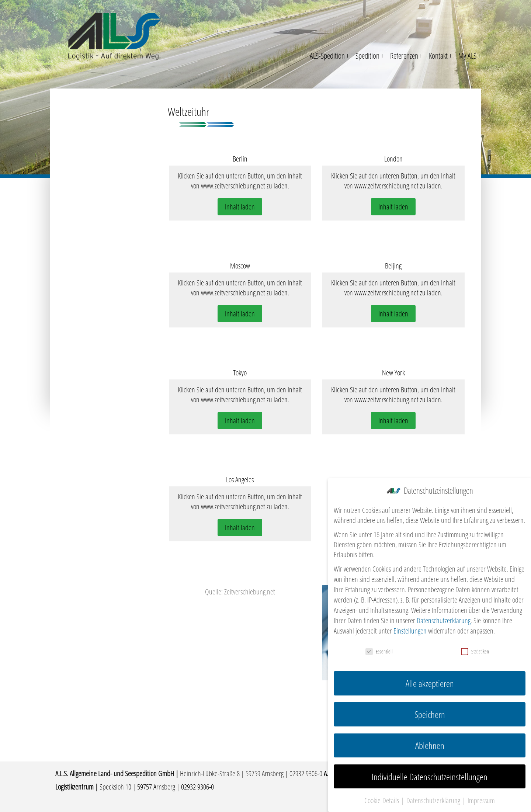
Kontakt (440, 56)
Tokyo (240, 373)
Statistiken (475, 649)
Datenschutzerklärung (444, 618)
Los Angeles (240, 480)
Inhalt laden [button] (240, 207)
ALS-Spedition (329, 56)
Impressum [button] (481, 798)
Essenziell (379, 649)
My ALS (470, 56)
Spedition (370, 56)
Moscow (240, 266)
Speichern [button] (430, 712)
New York (393, 373)
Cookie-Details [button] (382, 798)
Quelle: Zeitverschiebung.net (240, 592)
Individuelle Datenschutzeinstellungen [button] (430, 774)
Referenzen (406, 56)
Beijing (393, 266)
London (393, 159)
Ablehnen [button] (430, 743)
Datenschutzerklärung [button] (434, 798)
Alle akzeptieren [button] (430, 681)
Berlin (240, 159)
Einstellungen (410, 628)
